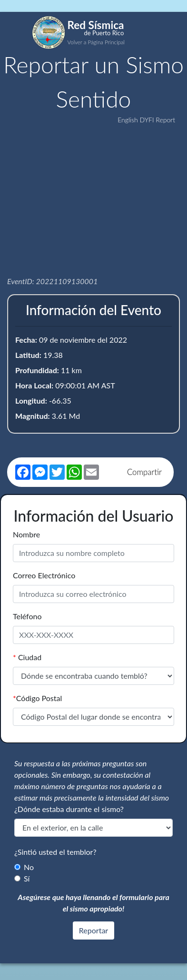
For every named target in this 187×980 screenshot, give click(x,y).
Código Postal (37, 698)
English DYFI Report (146, 120)
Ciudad (27, 657)
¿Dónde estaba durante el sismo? (69, 809)
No (29, 867)
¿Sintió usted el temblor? (55, 852)
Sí (27, 878)
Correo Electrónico (44, 575)
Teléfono (27, 616)
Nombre (26, 534)
